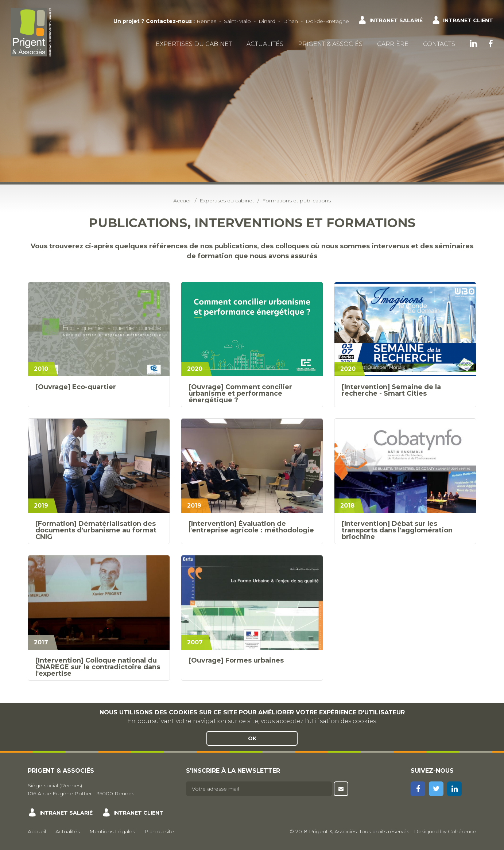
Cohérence (462, 831)
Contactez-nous (169, 21)
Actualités (265, 44)
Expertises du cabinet (194, 44)
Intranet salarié (396, 20)
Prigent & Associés (330, 44)
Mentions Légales (112, 831)
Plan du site (159, 831)
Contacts (439, 44)
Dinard (267, 21)
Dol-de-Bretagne (327, 21)
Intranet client (468, 20)
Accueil (37, 831)
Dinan (290, 21)
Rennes (206, 21)
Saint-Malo (237, 21)
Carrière (393, 44)
